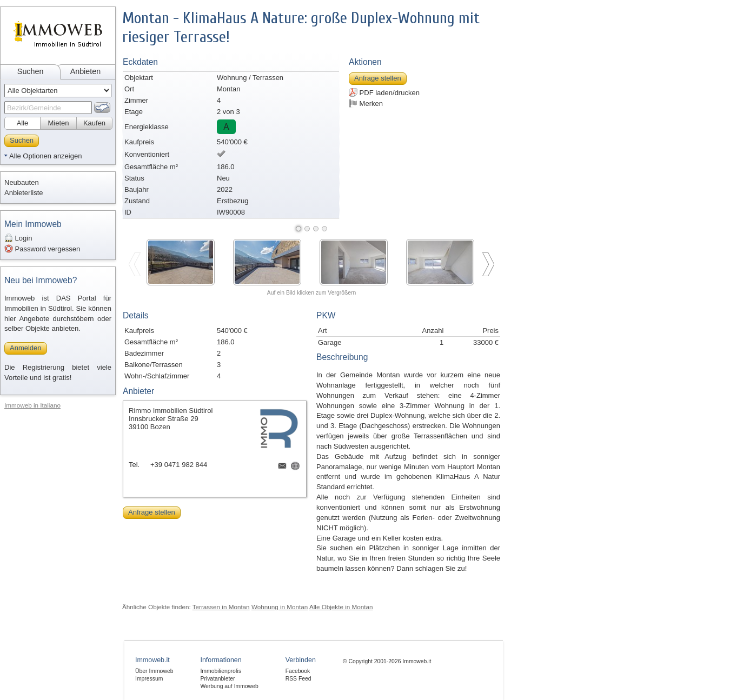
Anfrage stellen (378, 78)
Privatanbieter (217, 679)
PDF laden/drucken (384, 92)
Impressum (149, 679)
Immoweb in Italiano (32, 405)
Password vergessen (42, 249)
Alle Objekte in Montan (341, 607)
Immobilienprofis (221, 671)
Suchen (31, 71)
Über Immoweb (154, 671)
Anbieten (85, 71)
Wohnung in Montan (280, 607)
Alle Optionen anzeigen (45, 156)
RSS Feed (298, 679)
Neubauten (22, 182)
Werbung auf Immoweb (229, 686)
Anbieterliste (24, 193)
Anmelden (26, 348)
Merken (366, 103)
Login (18, 238)
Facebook (298, 671)
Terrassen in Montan (221, 607)
